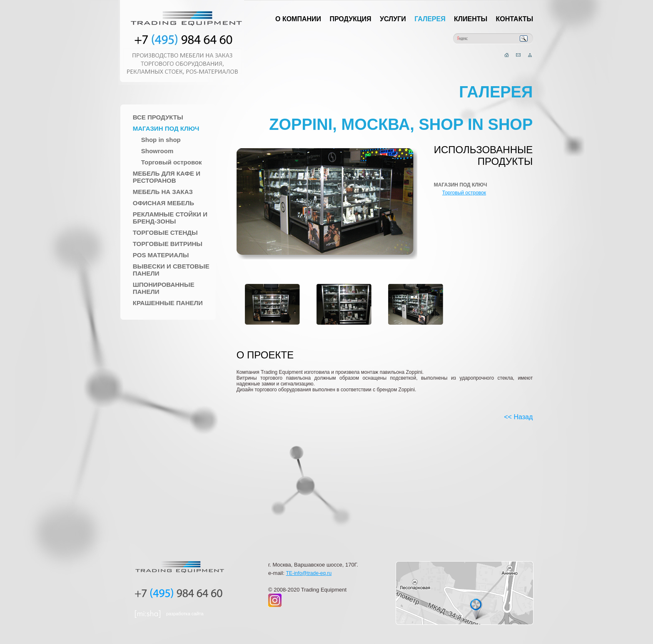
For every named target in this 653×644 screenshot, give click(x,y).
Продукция (350, 19)
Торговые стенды (165, 232)
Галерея (430, 19)
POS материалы (161, 255)
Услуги (393, 19)
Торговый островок (172, 162)
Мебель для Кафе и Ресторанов (167, 177)
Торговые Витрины (168, 244)
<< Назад (518, 417)
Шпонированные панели (164, 288)
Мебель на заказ (163, 192)
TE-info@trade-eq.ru (309, 573)
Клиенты (471, 19)
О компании (298, 19)
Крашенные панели (168, 303)
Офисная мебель (163, 203)
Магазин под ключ (166, 128)
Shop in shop (161, 140)
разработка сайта (185, 614)
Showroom (157, 151)
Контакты (515, 19)
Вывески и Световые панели (171, 270)
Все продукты (158, 117)
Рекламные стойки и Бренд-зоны (170, 218)
